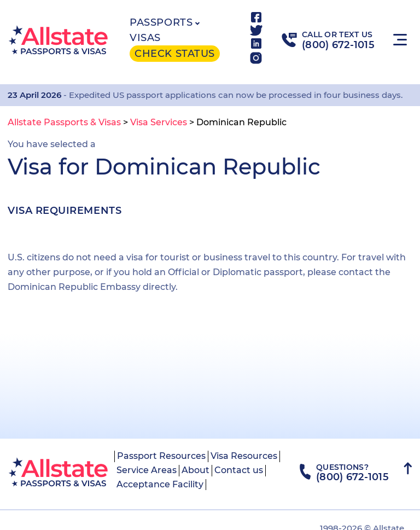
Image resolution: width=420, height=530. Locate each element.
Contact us (239, 470)
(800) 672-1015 (338, 45)
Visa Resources (244, 456)
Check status (174, 54)
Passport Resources (161, 456)
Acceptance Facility (160, 484)
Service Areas (147, 470)
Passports (161, 22)
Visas (145, 38)
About (196, 470)
